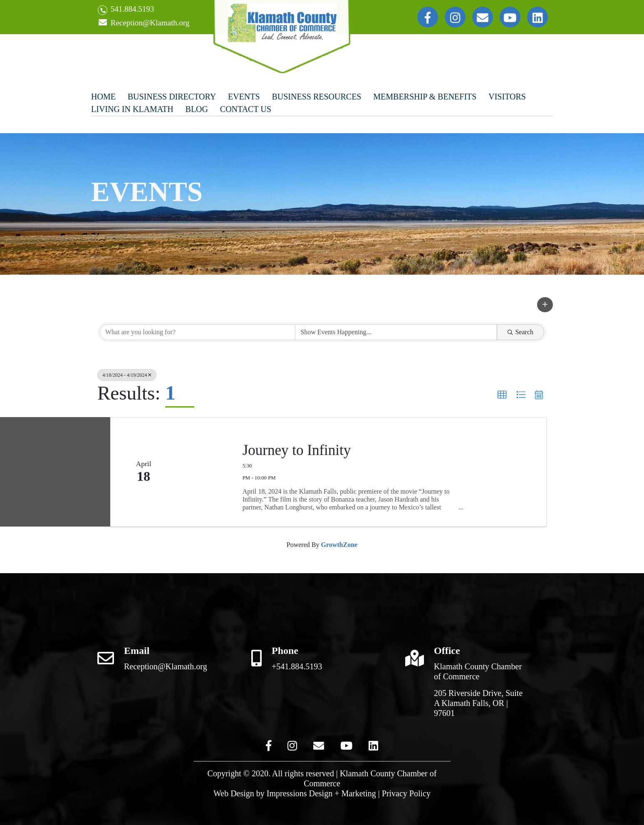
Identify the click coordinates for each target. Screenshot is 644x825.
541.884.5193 (126, 10)
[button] (545, 305)
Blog (197, 109)
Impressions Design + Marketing (321, 793)
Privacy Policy (406, 793)
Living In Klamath (132, 109)
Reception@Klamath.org (144, 23)
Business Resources (316, 97)
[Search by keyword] (198, 332)
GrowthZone (339, 545)
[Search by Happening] (396, 332)
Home (103, 97)
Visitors (507, 97)
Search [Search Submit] (520, 332)
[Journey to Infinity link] (202, 472)
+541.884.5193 (297, 666)
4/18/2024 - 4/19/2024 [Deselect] (127, 375)
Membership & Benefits (425, 97)
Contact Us (246, 109)
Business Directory (172, 97)
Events (244, 97)
